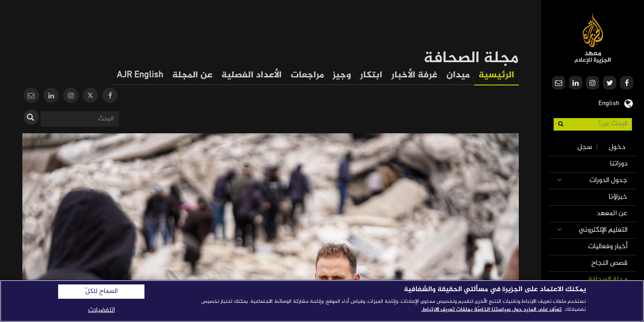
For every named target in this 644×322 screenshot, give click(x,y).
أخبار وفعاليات (608, 247)
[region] (322, 301)
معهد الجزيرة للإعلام (593, 38)
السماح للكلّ (102, 292)
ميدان (458, 75)
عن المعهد (612, 214)
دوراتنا (619, 164)
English (609, 102)
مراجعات (307, 75)
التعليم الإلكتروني (603, 230)
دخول (617, 147)
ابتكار (371, 75)
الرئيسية (496, 75)
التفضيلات (102, 310)
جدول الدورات (608, 180)
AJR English (140, 75)
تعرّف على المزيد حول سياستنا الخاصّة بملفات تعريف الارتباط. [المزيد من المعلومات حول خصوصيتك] (491, 309)
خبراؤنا (618, 197)
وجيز (342, 75)
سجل (585, 147)
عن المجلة (192, 75)
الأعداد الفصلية (252, 75)
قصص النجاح (609, 263)
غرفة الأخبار (414, 75)
